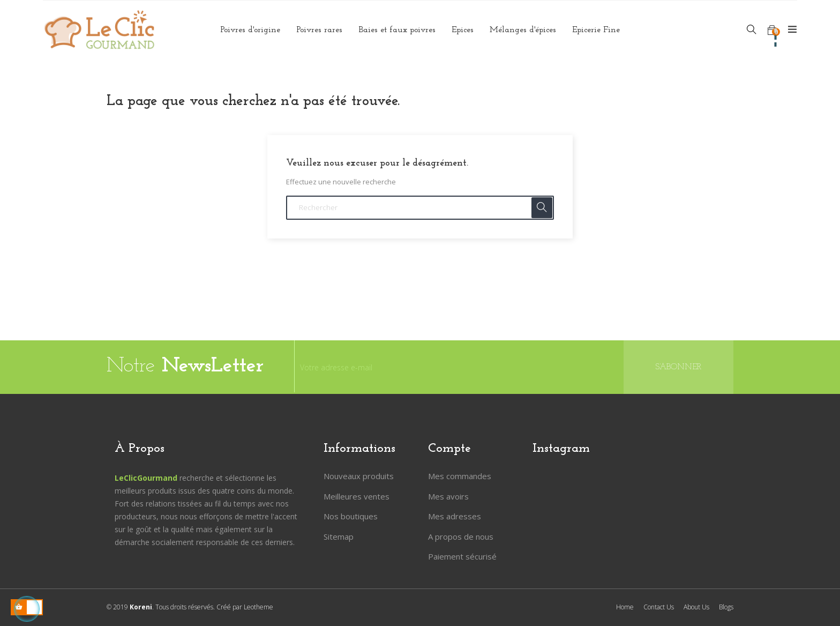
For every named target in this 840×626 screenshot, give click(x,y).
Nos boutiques (351, 516)
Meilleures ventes (357, 496)
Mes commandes (460, 476)
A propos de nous (461, 536)
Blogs (726, 607)
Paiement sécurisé (462, 556)
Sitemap (339, 536)
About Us (696, 607)
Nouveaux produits (359, 476)
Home (625, 607)
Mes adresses (455, 516)
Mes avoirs (448, 496)
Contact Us (659, 607)
